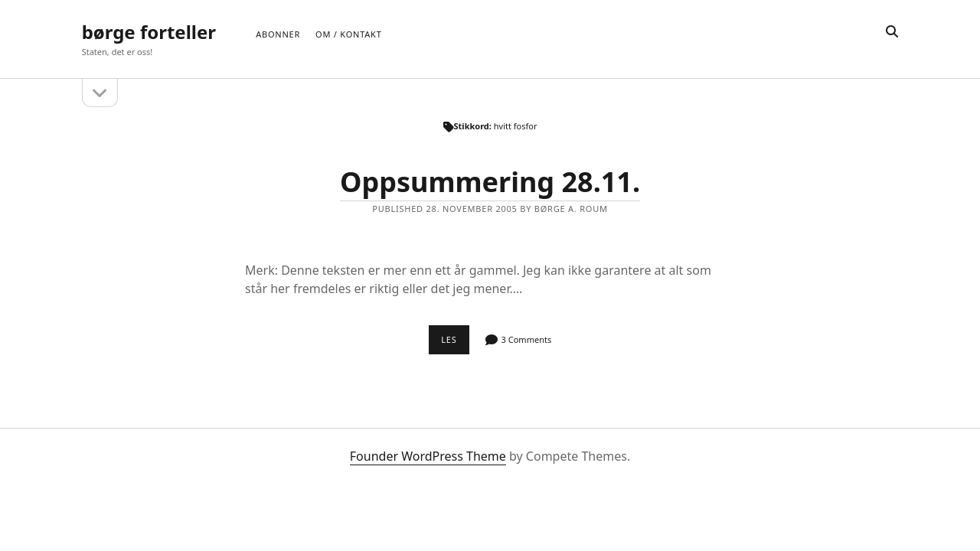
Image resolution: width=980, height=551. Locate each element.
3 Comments (527, 339)
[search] (892, 32)
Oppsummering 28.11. (490, 182)
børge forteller (149, 32)
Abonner (278, 34)
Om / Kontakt (348, 34)
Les (455, 344)
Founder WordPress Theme (428, 456)
